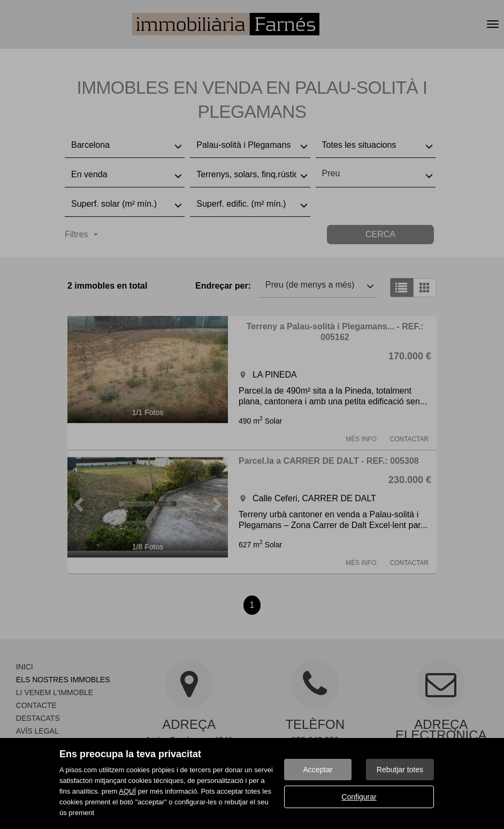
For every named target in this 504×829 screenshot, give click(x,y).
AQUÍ (127, 791)
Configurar (359, 797)
